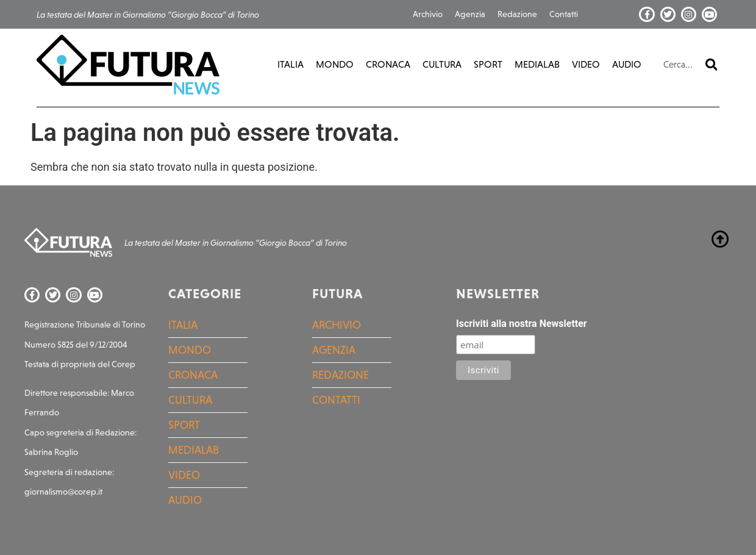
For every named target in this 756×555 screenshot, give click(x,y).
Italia (291, 64)
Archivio (428, 14)
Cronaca (388, 64)
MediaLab (537, 64)
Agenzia (470, 14)
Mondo (335, 64)
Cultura (442, 64)
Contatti (564, 14)
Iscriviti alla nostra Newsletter (522, 324)
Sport (488, 64)
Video (586, 64)
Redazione (517, 14)
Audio (627, 64)
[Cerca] (711, 65)
